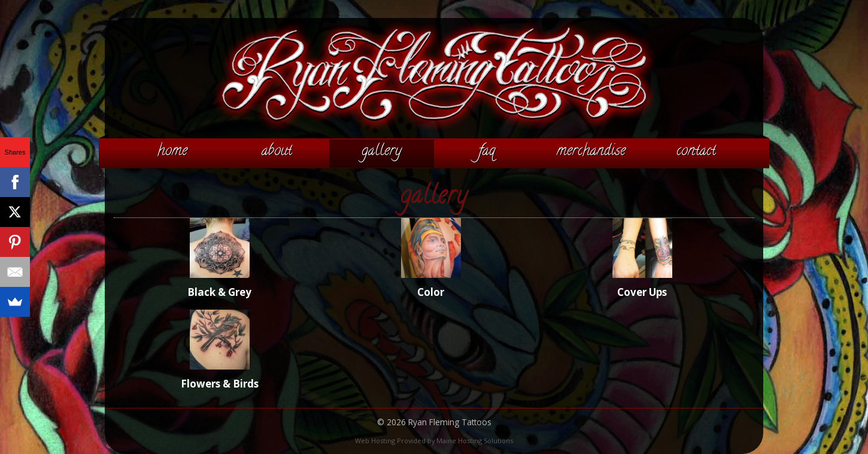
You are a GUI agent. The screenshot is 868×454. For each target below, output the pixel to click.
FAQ (487, 152)
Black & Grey (219, 292)
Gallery (382, 152)
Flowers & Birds (220, 384)
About (277, 152)
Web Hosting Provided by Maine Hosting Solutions (434, 441)
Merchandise (591, 152)
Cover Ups (642, 292)
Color (431, 292)
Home (172, 152)
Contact (696, 152)
